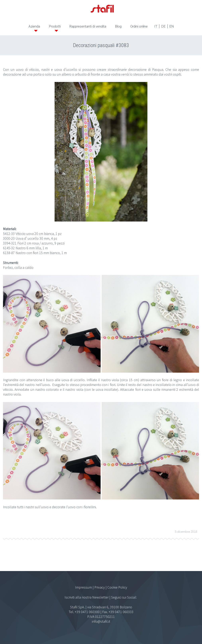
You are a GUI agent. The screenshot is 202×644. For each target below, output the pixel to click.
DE (163, 26)
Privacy (100, 587)
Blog (118, 26)
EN (171, 26)
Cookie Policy (117, 587)
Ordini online (139, 26)
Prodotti (55, 26)
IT (155, 26)
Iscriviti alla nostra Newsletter (87, 597)
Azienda (34, 26)
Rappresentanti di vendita (88, 26)
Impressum (83, 587)
